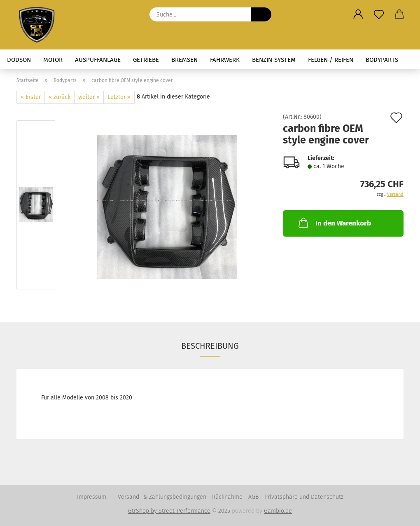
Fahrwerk (225, 60)
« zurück (59, 97)
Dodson (19, 60)
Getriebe (146, 60)
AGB (253, 497)
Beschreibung (210, 346)
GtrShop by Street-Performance (169, 511)
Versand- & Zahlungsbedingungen (162, 497)
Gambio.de (278, 511)
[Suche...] (261, 14)
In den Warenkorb (334, 223)
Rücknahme (227, 497)
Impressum (92, 497)
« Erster (31, 97)
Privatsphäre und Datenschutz (304, 497)
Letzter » (119, 97)
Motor (53, 60)
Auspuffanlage (98, 60)
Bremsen (184, 60)
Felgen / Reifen (331, 60)
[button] (358, 14)
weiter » (89, 97)
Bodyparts (382, 60)
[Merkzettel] (379, 14)
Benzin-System (274, 60)
